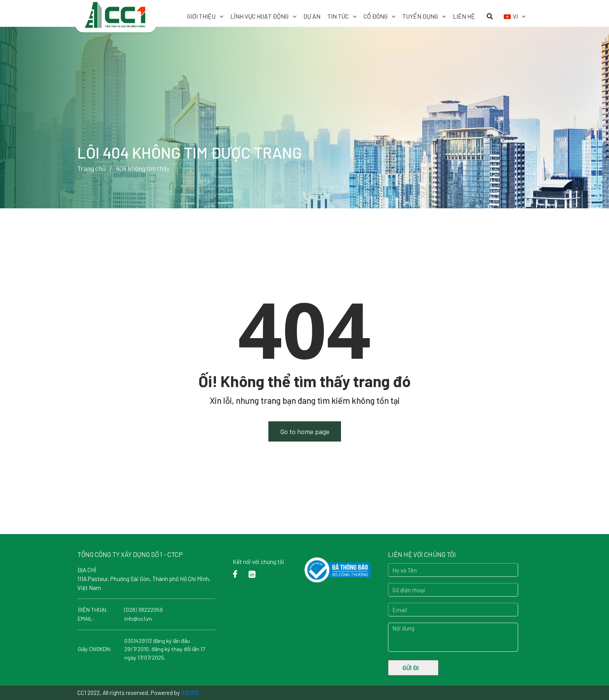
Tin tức (338, 16)
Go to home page (305, 431)
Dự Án (312, 16)
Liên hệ (464, 16)
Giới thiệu (201, 16)
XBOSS (190, 693)
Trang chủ (91, 168)
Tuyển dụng (420, 16)
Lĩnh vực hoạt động (259, 16)
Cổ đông (376, 16)
